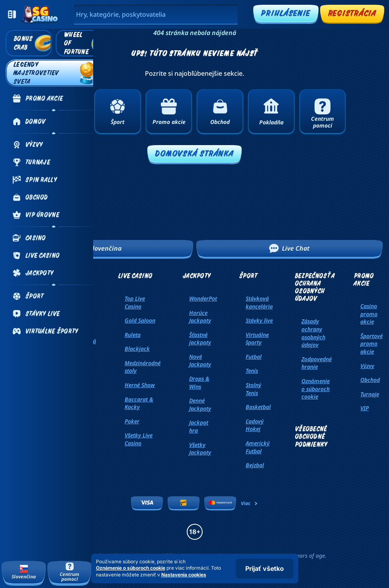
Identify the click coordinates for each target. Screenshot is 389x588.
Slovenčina (100, 248)
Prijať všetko (265, 568)
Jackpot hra (199, 426)
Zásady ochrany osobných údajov (313, 333)
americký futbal (258, 447)
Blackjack (137, 349)
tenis (252, 371)
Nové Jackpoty (200, 361)
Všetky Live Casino (139, 439)
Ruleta (133, 335)
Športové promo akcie (371, 344)
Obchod (370, 380)
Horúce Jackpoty (200, 317)
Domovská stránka (194, 153)
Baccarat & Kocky (139, 403)
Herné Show (140, 385)
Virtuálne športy (257, 339)
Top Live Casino (135, 302)
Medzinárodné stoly (143, 367)
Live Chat (289, 248)
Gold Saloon (140, 320)
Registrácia (352, 13)
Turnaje (370, 394)
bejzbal (255, 465)
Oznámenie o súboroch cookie (316, 389)
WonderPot (203, 298)
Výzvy (367, 366)
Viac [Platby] (250, 503)
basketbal (258, 407)
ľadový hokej (255, 425)
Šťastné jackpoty (200, 339)
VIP (365, 408)
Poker (132, 421)
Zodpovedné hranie (317, 363)
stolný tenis (253, 389)
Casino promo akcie (369, 314)
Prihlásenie (286, 13)
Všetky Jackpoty (200, 449)
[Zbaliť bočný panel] (12, 14)
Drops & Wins (199, 382)
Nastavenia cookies (184, 575)
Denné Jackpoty (200, 404)
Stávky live (259, 320)
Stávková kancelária (259, 302)
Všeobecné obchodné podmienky (311, 437)
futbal (254, 357)
